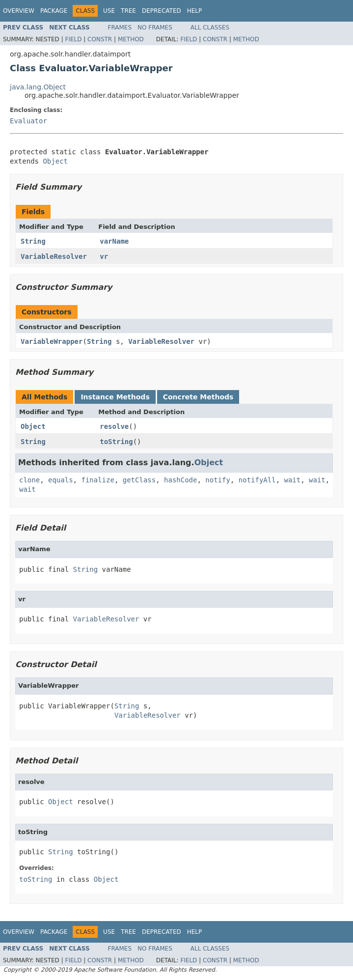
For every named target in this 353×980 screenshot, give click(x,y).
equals (61, 480)
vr (104, 256)
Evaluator (28, 121)
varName (114, 241)
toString (116, 442)
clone (29, 480)
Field (73, 39)
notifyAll (257, 480)
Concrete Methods (198, 397)
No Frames (155, 28)
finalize (97, 480)
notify (218, 480)
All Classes (210, 28)
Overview (19, 11)
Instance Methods (115, 397)
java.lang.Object (38, 87)
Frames (120, 28)
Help (195, 11)
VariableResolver (54, 256)
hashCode (180, 480)
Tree (128, 11)
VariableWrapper (52, 341)
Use (109, 11)
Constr (100, 39)
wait (293, 480)
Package (54, 11)
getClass (139, 480)
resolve (114, 426)
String (33, 241)
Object (55, 161)
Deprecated (162, 11)
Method (131, 39)
